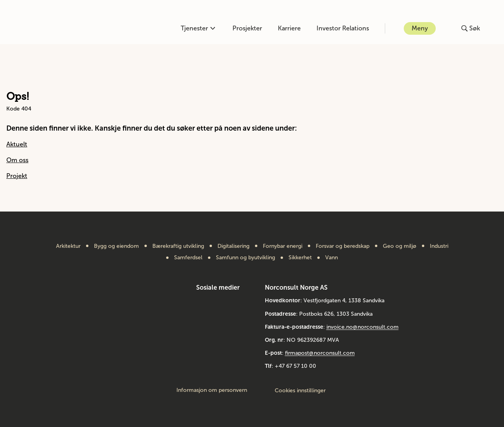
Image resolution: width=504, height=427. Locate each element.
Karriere (289, 28)
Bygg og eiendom (116, 246)
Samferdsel (188, 258)
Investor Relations (343, 28)
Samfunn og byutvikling (245, 258)
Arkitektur (68, 246)
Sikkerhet (300, 258)
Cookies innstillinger (300, 390)
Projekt (17, 176)
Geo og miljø (400, 246)
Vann (332, 258)
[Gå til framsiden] (52, 28)
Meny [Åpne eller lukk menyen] (420, 28)
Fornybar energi (283, 246)
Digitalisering (233, 246)
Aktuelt (17, 144)
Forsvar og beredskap (343, 246)
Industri (439, 246)
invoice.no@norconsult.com (363, 327)
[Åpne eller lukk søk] (471, 28)
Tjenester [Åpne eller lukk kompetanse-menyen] (198, 28)
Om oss (17, 160)
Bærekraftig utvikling (178, 246)
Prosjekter (247, 28)
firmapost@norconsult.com (320, 353)
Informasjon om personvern (212, 390)
